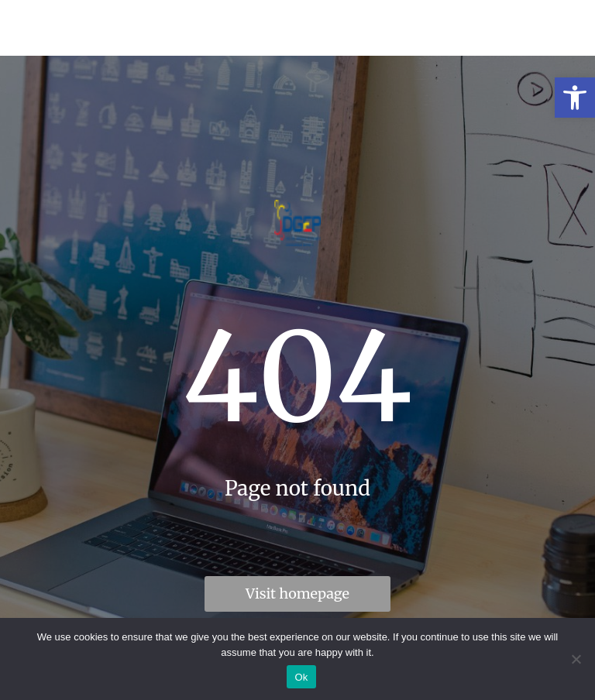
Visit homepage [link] (297, 594)
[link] (575, 98)
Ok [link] (301, 677)
